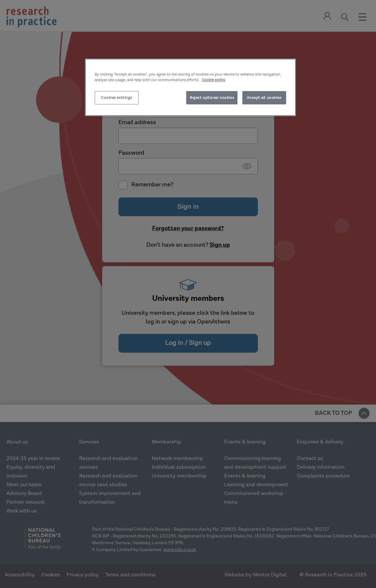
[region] (190, 87)
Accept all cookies (264, 98)
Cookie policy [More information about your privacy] (213, 80)
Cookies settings (116, 98)
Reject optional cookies (212, 98)
